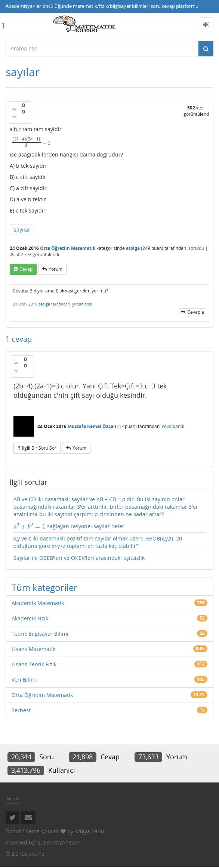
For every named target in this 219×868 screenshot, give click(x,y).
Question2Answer (58, 842)
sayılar (22, 230)
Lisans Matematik (33, 649)
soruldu (196, 248)
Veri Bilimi (24, 680)
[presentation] (26, 142)
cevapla (196, 312)
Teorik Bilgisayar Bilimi (40, 634)
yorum (55, 269)
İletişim (13, 798)
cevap (26, 269)
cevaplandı (173, 426)
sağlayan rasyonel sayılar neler (69, 526)
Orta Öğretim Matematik (68, 248)
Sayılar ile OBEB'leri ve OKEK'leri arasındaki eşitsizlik (79, 558)
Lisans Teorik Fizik (34, 664)
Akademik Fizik (30, 618)
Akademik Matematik (38, 603)
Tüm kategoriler (44, 587)
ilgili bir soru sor (39, 448)
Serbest (21, 710)
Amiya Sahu (90, 831)
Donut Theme (23, 831)
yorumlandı (82, 304)
